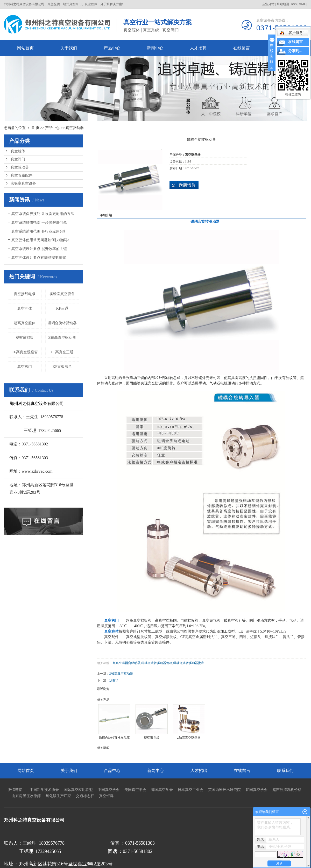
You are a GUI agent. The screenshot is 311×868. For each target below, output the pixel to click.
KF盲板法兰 (62, 367)
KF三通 (62, 308)
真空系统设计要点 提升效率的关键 (39, 249)
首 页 (35, 128)
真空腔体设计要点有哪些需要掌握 (39, 258)
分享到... (295, 51)
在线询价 (184, 185)
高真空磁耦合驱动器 (126, 663)
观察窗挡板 (25, 338)
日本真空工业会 (190, 790)
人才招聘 (198, 48)
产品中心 (112, 48)
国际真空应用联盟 (78, 790)
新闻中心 (155, 48)
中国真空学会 (109, 790)
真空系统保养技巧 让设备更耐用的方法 (43, 214)
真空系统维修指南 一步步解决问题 (39, 223)
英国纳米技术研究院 (224, 790)
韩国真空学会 (257, 790)
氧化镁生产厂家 (58, 796)
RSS (294, 4)
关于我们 (69, 48)
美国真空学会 (135, 790)
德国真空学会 (162, 790)
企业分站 (268, 4)
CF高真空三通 (62, 352)
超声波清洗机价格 (287, 790)
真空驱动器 (75, 128)
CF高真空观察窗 (25, 352)
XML (302, 4)
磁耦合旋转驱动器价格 (157, 663)
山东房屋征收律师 (26, 796)
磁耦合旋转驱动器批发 (189, 663)
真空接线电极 (25, 294)
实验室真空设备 (23, 183)
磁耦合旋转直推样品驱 (114, 738)
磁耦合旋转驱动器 (62, 323)
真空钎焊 (106, 796)
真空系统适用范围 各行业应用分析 (39, 231)
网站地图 (283, 4)
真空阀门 (18, 159)
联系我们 (285, 771)
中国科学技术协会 (44, 790)
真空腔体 (18, 151)
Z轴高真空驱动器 (62, 338)
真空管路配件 (22, 175)
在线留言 (242, 48)
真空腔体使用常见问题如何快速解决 (40, 240)
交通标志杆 (85, 796)
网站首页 (25, 48)
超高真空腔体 (25, 323)
